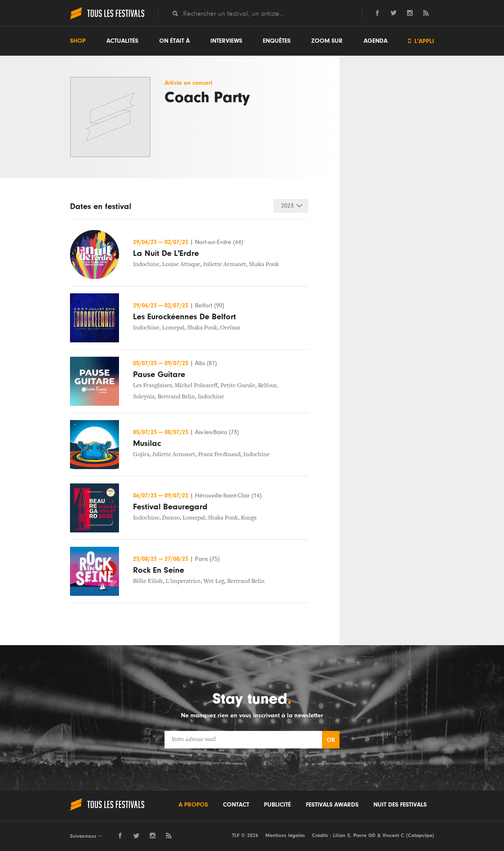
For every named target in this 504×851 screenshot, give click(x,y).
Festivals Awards (332, 805)
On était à (174, 41)
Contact (236, 805)
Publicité (277, 805)
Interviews (226, 41)
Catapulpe (420, 835)
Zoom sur (327, 41)
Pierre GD (364, 835)
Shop (78, 41)
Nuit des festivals (400, 805)
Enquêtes (277, 41)
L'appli (421, 41)
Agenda (376, 41)
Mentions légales (285, 835)
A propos (193, 805)
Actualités (122, 41)
